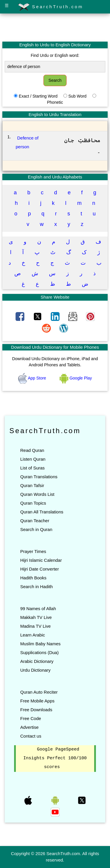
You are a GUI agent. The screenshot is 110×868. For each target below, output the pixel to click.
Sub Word (77, 96)
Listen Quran (33, 459)
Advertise (29, 727)
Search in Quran (36, 529)
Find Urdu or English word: (55, 55)
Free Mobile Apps (37, 701)
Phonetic (55, 102)
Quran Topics (33, 503)
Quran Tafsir (32, 485)
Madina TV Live (35, 626)
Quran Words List (37, 494)
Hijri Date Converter (40, 569)
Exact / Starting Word (38, 96)
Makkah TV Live (36, 617)
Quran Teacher (35, 521)
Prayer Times (33, 551)
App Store (33, 378)
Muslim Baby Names (40, 644)
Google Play (76, 378)
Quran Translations (39, 477)
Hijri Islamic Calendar (41, 560)
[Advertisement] (55, 27)
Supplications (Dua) (39, 652)
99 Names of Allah (38, 609)
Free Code (31, 718)
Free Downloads (36, 710)
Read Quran (32, 450)
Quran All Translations (42, 512)
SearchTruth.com (51, 7)
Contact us (31, 736)
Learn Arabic (33, 635)
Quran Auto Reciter (39, 692)
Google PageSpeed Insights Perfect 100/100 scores (55, 758)
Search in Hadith (37, 587)
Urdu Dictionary (35, 670)
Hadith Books (33, 578)
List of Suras (32, 468)
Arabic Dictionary (37, 661)
